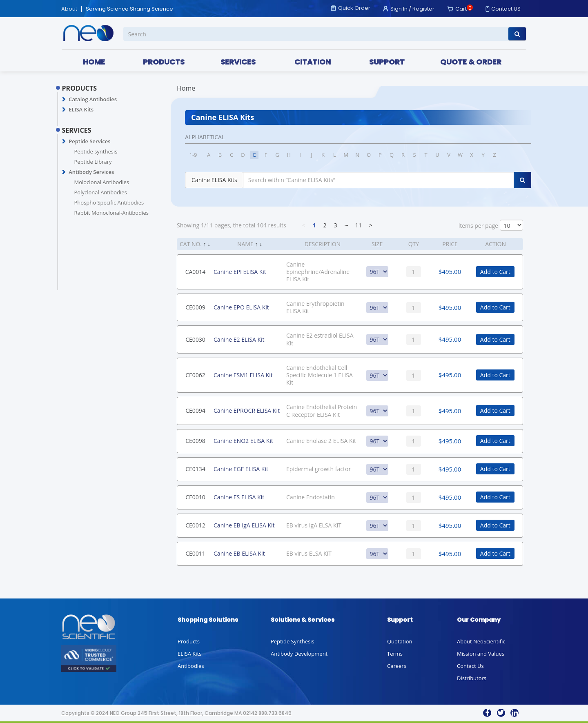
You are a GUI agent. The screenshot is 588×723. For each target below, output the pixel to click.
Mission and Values (481, 654)
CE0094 (195, 410)
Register (423, 9)
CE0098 (195, 441)
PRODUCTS (164, 62)
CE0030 (195, 339)
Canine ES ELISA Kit (239, 497)
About (69, 9)
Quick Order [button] (354, 8)
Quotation (400, 641)
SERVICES (238, 62)
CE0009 (195, 307)
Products (189, 641)
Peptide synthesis (96, 151)
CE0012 (195, 525)
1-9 (193, 155)
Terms (395, 654)
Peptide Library (93, 162)
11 (359, 225)
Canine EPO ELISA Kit (241, 307)
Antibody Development (299, 654)
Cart (461, 9)
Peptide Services (89, 141)
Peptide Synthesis (293, 641)
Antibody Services (91, 172)
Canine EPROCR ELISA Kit (247, 410)
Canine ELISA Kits (214, 180)
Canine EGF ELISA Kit (241, 469)
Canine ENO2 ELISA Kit (243, 441)
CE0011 (195, 553)
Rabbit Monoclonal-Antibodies (111, 213)
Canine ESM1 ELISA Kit (243, 375)
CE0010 (195, 497)
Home (186, 88)
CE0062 (195, 375)
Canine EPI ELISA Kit (240, 272)
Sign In (399, 9)
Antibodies (191, 666)
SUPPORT (387, 62)
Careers (397, 666)
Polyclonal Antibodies (101, 192)
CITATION (313, 62)
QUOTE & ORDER (471, 62)
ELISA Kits (81, 109)
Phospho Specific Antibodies (109, 202)
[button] (64, 100)
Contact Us (470, 666)
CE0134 (195, 469)
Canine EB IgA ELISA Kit (244, 525)
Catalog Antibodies (93, 99)
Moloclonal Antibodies (102, 182)
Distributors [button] (472, 678)
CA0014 (196, 272)
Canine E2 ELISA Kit (239, 339)
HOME (94, 62)
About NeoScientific (481, 641)
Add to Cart (495, 272)
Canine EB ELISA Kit (239, 553)
